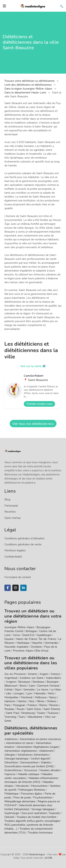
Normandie (51, 643)
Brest (23, 686)
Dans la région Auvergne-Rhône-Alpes (29, 89)
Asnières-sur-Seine (32, 678)
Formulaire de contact (18, 577)
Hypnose (10, 774)
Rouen (21, 709)
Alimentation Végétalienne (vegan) (38, 747)
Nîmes (41, 701)
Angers (44, 674)
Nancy (53, 697)
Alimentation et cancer (20, 743)
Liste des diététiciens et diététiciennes (28, 85)
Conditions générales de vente (23, 544)
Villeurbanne (35, 717)
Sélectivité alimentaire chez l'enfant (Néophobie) (28, 807)
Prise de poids (22, 798)
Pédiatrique (11, 794)
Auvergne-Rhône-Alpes (19, 627)
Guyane (9, 639)
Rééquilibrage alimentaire (20, 801)
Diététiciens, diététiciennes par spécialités (31, 731)
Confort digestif (40, 759)
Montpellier (11, 697)
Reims (43, 705)
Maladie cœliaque (29, 774)
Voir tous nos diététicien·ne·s (33, 424)
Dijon (18, 690)
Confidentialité (13, 557)
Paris (7, 705)
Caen (32, 686)
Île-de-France (48, 639)
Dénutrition (11, 763)
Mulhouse (41, 697)
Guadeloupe (44, 635)
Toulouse (53, 713)
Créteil (8, 690)
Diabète (46, 763)
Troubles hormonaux (40, 833)
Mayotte (37, 643)
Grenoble (29, 690)
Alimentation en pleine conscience (40, 739)
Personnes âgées (32, 794)
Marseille (40, 693)
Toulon (41, 713)
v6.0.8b (48, 858)
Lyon (29, 693)
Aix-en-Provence (15, 674)
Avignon (11, 682)
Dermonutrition (30, 763)
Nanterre (10, 701)
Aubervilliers (53, 678)
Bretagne (31, 631)
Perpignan (19, 705)
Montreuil (27, 697)
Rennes (54, 705)
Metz (51, 693)
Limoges (19, 693)
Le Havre (43, 690)
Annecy (55, 674)
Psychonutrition (43, 798)
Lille (9, 693)
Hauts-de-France (26, 639)
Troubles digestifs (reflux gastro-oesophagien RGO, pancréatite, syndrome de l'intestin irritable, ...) (32, 825)
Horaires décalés (50, 770)
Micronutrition (39, 786)
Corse (16, 635)
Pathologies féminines (32, 790)
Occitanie (36, 647)
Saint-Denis (34, 709)
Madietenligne (37, 854)
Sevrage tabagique (43, 809)
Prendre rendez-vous (39, 404)
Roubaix (9, 709)
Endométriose (13, 770)
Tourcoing (10, 717)
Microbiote (23, 786)
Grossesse (31, 770)
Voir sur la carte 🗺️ (33, 366)
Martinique (23, 643)
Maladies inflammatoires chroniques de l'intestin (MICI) (31, 780)
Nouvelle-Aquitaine (16, 647)
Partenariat (11, 506)
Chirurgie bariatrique (16, 759)
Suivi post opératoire (34, 813)
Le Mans (56, 690)
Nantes (22, 701)
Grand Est (28, 635)
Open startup (12, 518)
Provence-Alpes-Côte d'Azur (31, 651)
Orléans (52, 701)
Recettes (10, 512)
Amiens (32, 674)
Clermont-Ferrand (48, 686)
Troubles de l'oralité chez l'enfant (36, 817)
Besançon (24, 682)
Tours (22, 717)
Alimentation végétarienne (21, 751)
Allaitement (46, 751)
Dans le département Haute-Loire (26, 93)
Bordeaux (38, 682)
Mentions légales (15, 550)
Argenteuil (11, 678)
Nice (32, 701)
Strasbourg (28, 713)
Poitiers (32, 705)
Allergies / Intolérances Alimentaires (27, 755)
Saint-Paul (12, 713)
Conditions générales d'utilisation (24, 538)
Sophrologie (12, 813)
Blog (7, 499)
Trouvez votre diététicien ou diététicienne (30, 81)
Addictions (11, 739)
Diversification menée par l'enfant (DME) (29, 766)
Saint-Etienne (52, 709)
